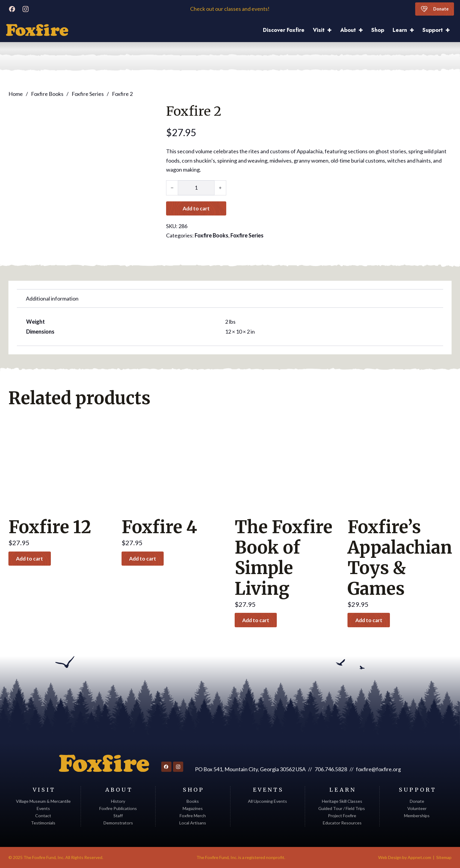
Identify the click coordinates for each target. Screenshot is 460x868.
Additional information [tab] (52, 298)
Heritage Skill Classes (342, 801)
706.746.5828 (331, 769)
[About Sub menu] (363, 30)
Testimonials (43, 823)
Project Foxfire (342, 816)
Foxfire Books (47, 93)
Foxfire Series (88, 93)
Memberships (417, 816)
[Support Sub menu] (450, 30)
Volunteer (417, 808)
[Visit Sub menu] (332, 30)
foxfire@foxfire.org (378, 769)
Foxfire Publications (118, 808)
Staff (118, 816)
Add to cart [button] (31, 558)
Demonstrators (118, 823)
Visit (319, 30)
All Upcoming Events (267, 801)
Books (193, 801)
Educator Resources (342, 823)
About (348, 30)
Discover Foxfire (284, 30)
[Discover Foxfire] (37, 30)
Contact (43, 816)
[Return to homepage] (104, 763)
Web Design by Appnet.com (405, 857)
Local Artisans (193, 823)
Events (43, 808)
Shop (378, 30)
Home (16, 93)
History (118, 801)
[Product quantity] (196, 188)
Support (433, 30)
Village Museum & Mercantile (43, 801)
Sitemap (444, 857)
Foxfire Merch (193, 816)
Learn (400, 30)
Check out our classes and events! (230, 9)
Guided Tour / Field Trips (342, 808)
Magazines (193, 808)
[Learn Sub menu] (414, 30)
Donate (434, 9)
